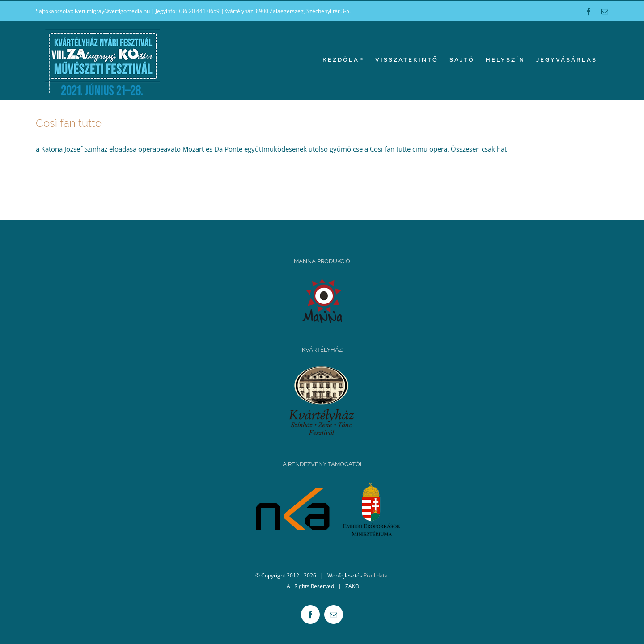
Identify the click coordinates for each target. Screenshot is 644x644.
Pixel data (376, 575)
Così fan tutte (69, 123)
